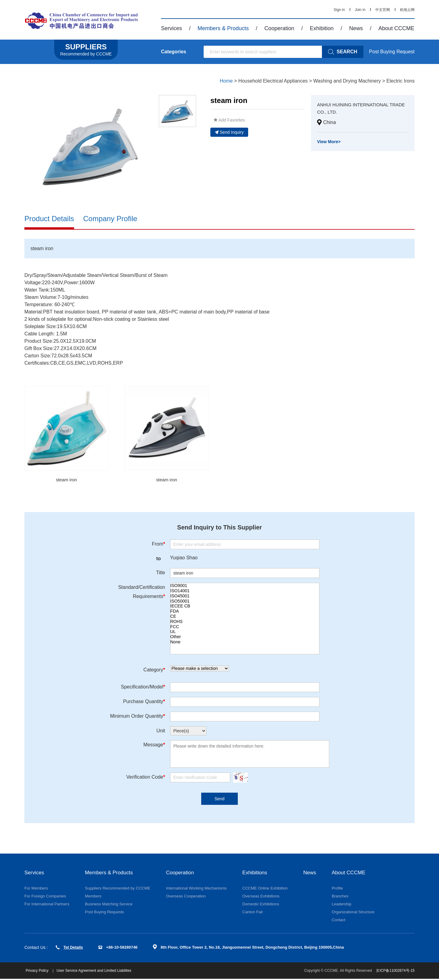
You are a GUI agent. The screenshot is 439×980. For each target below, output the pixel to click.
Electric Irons (401, 81)
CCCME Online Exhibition (265, 889)
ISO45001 (245, 597)
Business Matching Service (109, 905)
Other (245, 637)
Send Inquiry (229, 132)
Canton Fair (253, 913)
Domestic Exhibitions (261, 905)
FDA (245, 612)
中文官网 (383, 10)
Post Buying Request (392, 52)
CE (245, 617)
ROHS (245, 622)
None (245, 643)
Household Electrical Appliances (273, 81)
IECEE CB (245, 607)
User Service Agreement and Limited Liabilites (96, 972)
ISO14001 (245, 591)
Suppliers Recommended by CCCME (118, 889)
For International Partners (47, 905)
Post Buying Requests (105, 913)
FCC (245, 627)
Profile (338, 889)
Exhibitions (256, 873)
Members (93, 897)
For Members (36, 889)
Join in (360, 10)
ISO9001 (245, 586)
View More (329, 142)
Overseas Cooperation (186, 897)
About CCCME (396, 28)
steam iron (67, 480)
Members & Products (223, 28)
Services (171, 28)
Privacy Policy (39, 972)
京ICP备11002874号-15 (395, 972)
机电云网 (407, 10)
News (356, 28)
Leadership (342, 905)
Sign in (339, 10)
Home (226, 81)
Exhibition (322, 28)
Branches (341, 897)
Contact (339, 921)
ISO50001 (245, 601)
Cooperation (279, 28)
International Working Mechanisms (196, 889)
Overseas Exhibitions (261, 897)
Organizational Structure (354, 913)
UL (245, 632)
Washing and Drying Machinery (347, 81)
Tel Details (69, 948)
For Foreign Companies (45, 897)
